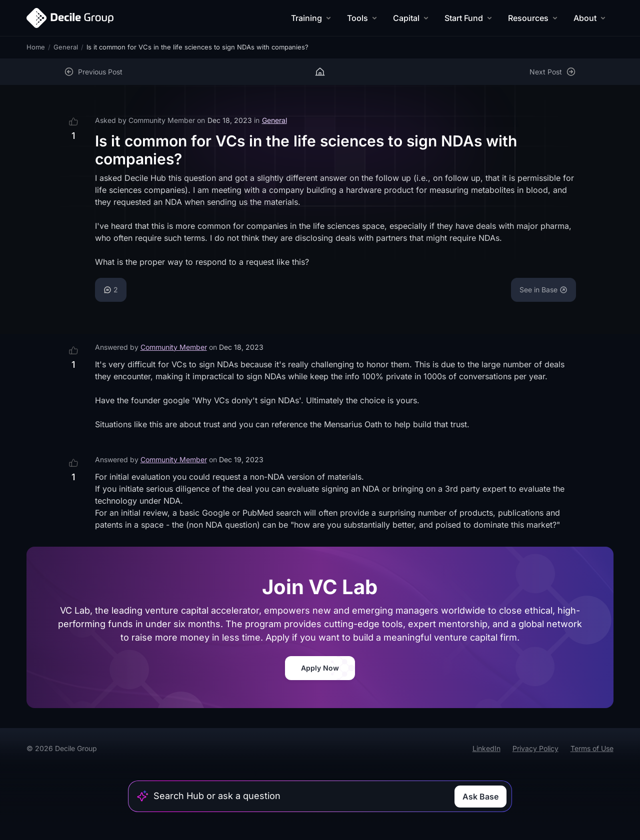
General (66, 47)
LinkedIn (486, 748)
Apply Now (320, 668)
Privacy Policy (535, 748)
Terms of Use (592, 748)
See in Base (543, 290)
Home (36, 47)
